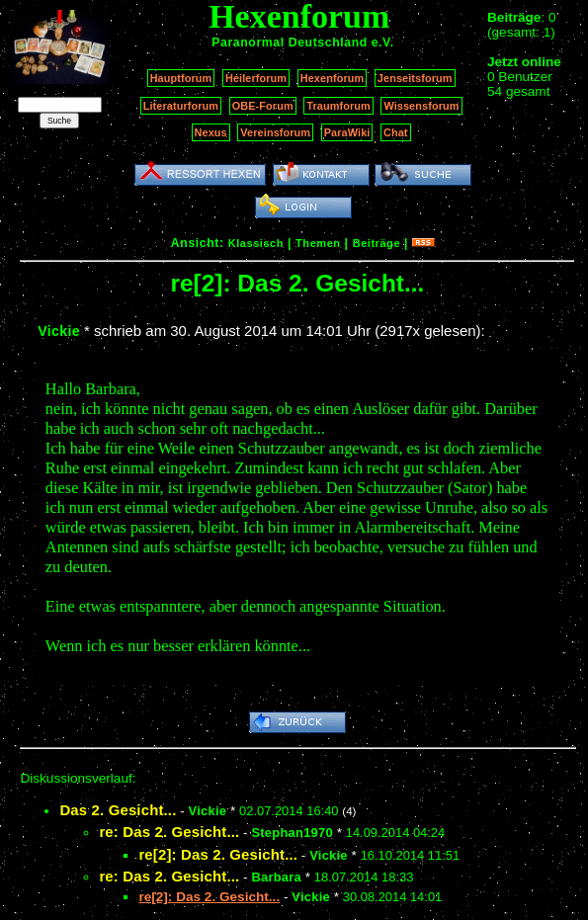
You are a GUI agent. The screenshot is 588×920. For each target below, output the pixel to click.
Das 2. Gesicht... (118, 810)
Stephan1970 (292, 833)
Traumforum (338, 106)
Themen (318, 243)
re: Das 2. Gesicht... (169, 832)
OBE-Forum (263, 106)
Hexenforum (333, 78)
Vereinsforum (275, 132)
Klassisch (256, 243)
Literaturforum (181, 106)
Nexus (211, 132)
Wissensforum (421, 106)
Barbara (276, 877)
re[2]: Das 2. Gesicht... (218, 854)
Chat (396, 132)
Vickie (59, 331)
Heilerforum (256, 78)
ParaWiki (347, 132)
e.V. (383, 42)
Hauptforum (181, 78)
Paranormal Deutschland (290, 42)
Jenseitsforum (415, 78)
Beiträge (377, 243)
